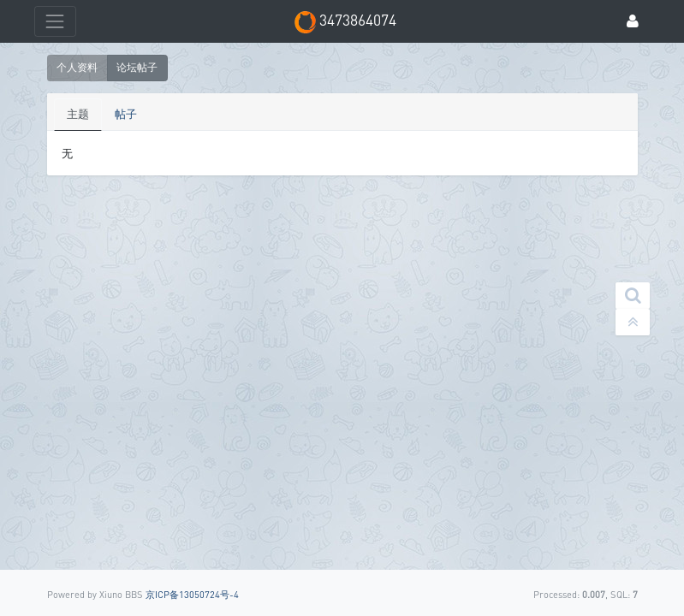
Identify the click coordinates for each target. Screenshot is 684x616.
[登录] (633, 22)
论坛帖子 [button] (137, 67)
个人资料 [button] (77, 67)
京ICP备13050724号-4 (192, 594)
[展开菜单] (55, 21)
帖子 (126, 114)
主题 (78, 114)
